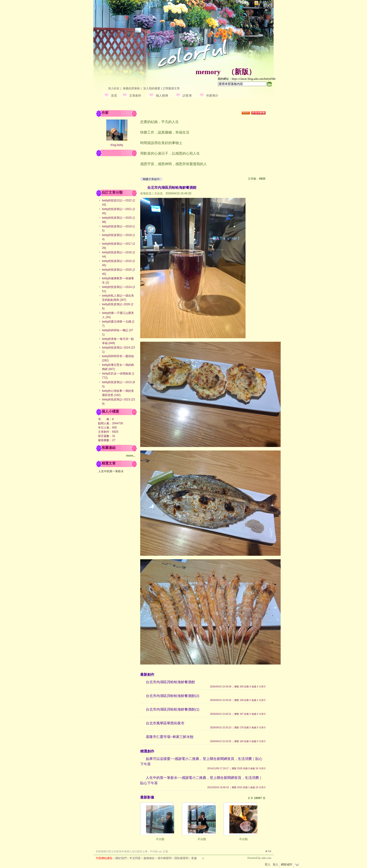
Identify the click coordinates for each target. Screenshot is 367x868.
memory (208, 72)
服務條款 (149, 858)
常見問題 (135, 858)
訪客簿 (187, 96)
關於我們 (121, 858)
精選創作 (147, 751)
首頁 (114, 96)
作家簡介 (212, 96)
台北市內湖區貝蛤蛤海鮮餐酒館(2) (172, 696)
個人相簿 (162, 96)
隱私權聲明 (181, 858)
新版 (242, 72)
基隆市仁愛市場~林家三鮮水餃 (170, 737)
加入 (275, 864)
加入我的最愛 (152, 88)
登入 (268, 864)
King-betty (117, 145)
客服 (194, 858)
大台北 (158, 193)
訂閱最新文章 (171, 88)
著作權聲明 (165, 858)
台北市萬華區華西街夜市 (165, 723)
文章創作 (135, 96)
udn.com (266, 858)
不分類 (160, 839)
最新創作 (147, 674)
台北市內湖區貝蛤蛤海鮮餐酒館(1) (172, 709)
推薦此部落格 (131, 88)
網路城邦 (265, 3)
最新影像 (147, 797)
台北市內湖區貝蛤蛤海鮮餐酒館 (172, 187)
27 (114, 440)
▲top (268, 851)
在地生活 (146, 193)
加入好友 (114, 88)
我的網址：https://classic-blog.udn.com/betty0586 (247, 79)
